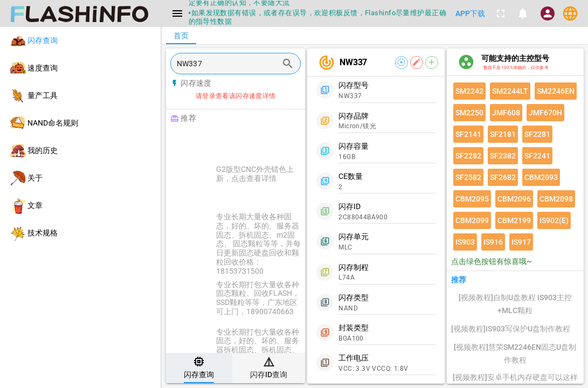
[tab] (199, 368)
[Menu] (177, 13)
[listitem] (80, 41)
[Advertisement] (262, 141)
